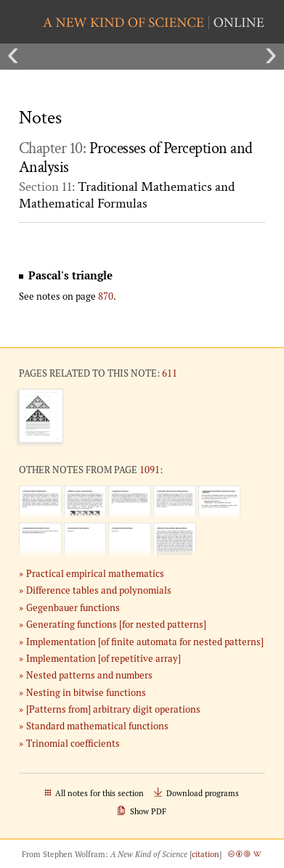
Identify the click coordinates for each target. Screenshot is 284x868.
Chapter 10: (136, 158)
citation (206, 854)
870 (106, 296)
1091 (150, 470)
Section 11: (127, 195)
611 (170, 373)
